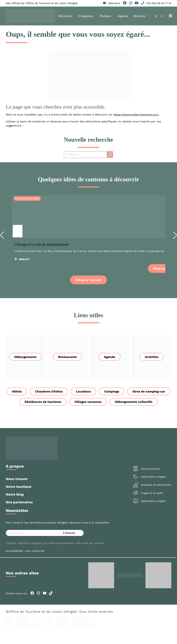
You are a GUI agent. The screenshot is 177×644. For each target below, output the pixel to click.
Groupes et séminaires (156, 497)
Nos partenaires (19, 515)
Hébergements (25, 359)
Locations (107, 393)
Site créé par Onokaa (90, 556)
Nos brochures (151, 481)
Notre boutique (19, 499)
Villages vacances (137, 404)
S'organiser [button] (86, 17)
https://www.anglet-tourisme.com (136, 116)
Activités (151, 359)
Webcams (114, 3)
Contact (11, 556)
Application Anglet (153, 514)
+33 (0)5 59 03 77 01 (159, 3)
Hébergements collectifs (88, 414)
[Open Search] (170, 17)
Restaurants (67, 359)
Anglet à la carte (152, 506)
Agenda (122, 17)
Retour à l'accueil (88, 282)
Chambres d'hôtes (72, 393)
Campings (135, 393)
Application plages (153, 489)
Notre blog (15, 507)
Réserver (138, 17)
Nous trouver (17, 491)
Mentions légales (30, 556)
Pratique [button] (105, 17)
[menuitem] (157, 17)
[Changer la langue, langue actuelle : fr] (157, 17)
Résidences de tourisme (91, 404)
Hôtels (39, 393)
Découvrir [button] (65, 17)
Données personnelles (59, 556)
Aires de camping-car (43, 404)
